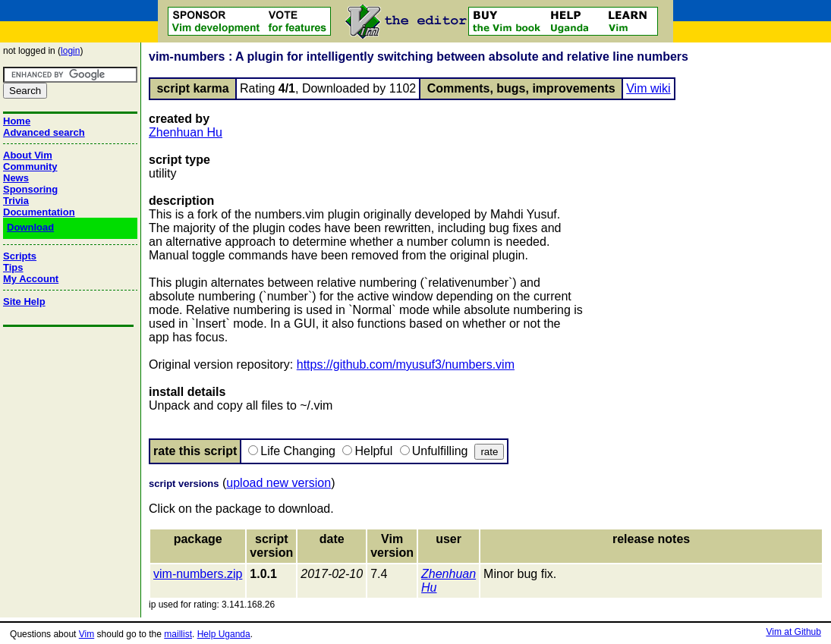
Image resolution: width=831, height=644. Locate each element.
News (16, 178)
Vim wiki (648, 88)
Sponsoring (30, 189)
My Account (31, 279)
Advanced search (44, 132)
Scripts (20, 256)
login (70, 51)
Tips (13, 267)
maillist (178, 634)
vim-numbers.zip (198, 574)
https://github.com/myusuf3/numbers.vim (406, 364)
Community (30, 166)
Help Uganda (224, 634)
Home (17, 121)
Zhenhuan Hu (186, 132)
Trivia (16, 201)
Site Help (24, 302)
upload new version (279, 483)
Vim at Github (793, 632)
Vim (87, 634)
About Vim (28, 155)
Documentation (39, 212)
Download (30, 227)
